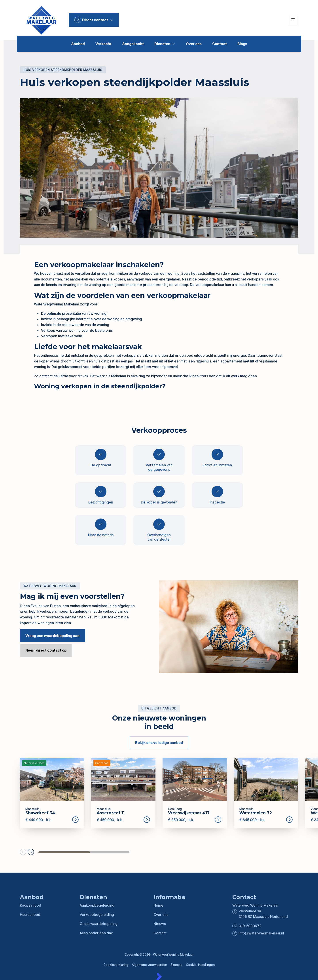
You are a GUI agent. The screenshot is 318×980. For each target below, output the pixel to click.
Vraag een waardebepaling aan (52, 636)
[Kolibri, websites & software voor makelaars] (159, 976)
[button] (23, 852)
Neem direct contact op (46, 650)
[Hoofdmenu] (293, 20)
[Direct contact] (94, 20)
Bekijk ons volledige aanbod (159, 743)
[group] (52, 793)
